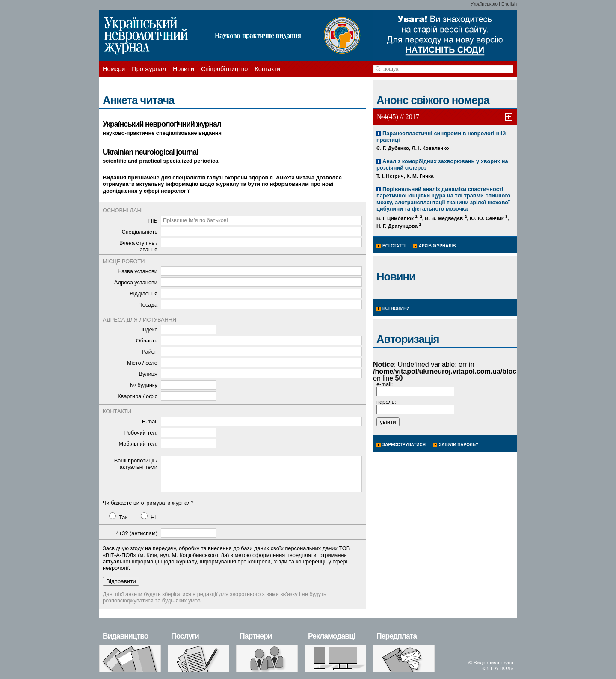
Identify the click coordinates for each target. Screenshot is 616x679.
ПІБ (153, 221)
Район (150, 352)
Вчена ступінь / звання (138, 246)
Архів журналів (437, 246)
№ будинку (144, 385)
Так (118, 517)
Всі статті (394, 246)
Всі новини (396, 308)
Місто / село (142, 363)
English (509, 4)
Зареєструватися (404, 445)
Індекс (150, 329)
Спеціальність (139, 232)
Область (147, 341)
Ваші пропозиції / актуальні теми (136, 464)
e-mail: (385, 384)
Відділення (144, 293)
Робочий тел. (141, 433)
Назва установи (138, 271)
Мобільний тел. (138, 444)
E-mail (150, 421)
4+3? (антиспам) (137, 533)
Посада (148, 305)
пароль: (386, 402)
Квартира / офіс (138, 396)
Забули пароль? (459, 445)
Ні (148, 517)
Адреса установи (136, 282)
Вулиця (148, 374)
